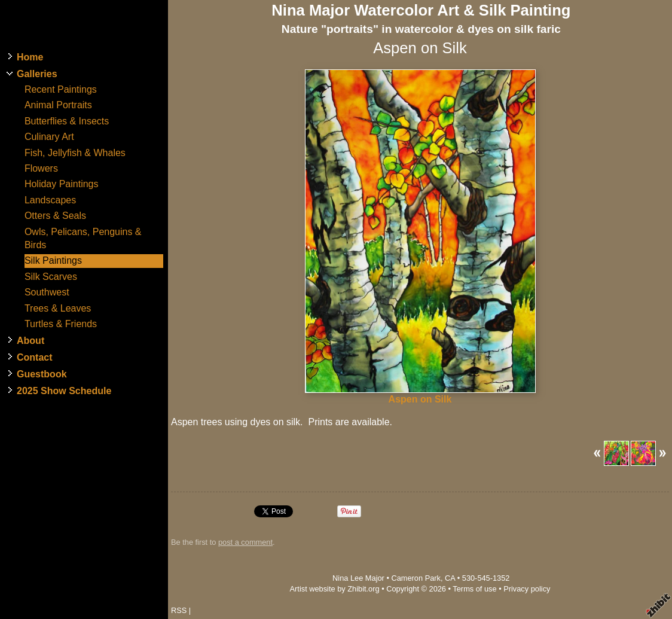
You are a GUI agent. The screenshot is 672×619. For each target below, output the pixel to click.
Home (30, 57)
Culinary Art (49, 137)
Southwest (47, 292)
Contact (35, 357)
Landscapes (50, 200)
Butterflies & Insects (67, 121)
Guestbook (42, 374)
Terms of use (474, 589)
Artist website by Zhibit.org (335, 589)
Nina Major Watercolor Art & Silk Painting (421, 10)
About (30, 341)
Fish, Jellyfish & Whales (75, 153)
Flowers (41, 168)
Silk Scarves (51, 277)
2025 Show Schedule (64, 391)
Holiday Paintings (62, 184)
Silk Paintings (53, 260)
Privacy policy (527, 589)
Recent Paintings (61, 89)
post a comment (245, 542)
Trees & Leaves (58, 308)
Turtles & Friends (61, 324)
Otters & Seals (55, 216)
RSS (179, 610)
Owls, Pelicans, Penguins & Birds (83, 238)
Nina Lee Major (358, 578)
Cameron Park (416, 578)
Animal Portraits (58, 105)
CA (450, 578)
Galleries (37, 74)
